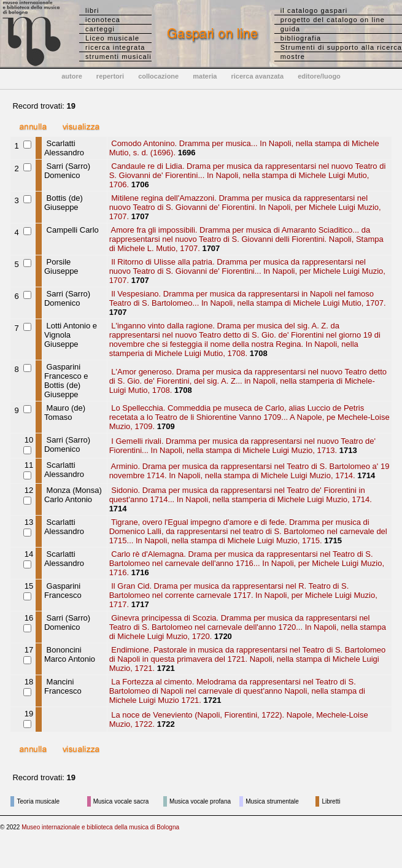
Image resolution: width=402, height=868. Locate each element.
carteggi (100, 29)
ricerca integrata (115, 47)
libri (92, 10)
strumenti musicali (118, 56)
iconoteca (103, 20)
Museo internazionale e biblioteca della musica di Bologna (100, 827)
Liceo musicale (112, 38)
